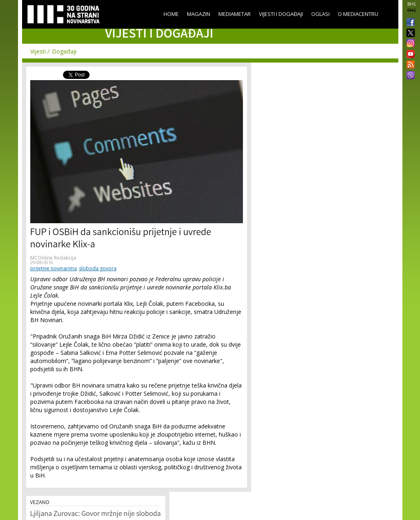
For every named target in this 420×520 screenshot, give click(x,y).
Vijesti (38, 51)
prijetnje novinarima (54, 268)
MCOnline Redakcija (53, 258)
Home (171, 14)
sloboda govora (98, 268)
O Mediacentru (358, 14)
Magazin (199, 14)
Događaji (64, 51)
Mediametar (235, 14)
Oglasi (320, 14)
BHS (411, 4)
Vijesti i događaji (281, 14)
